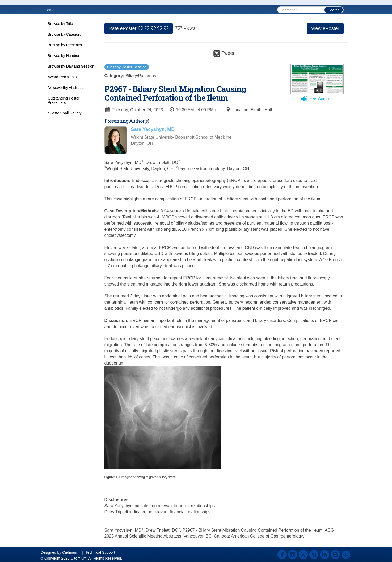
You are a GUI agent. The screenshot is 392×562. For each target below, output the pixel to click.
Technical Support (100, 552)
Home (50, 10)
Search (334, 10)
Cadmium (70, 552)
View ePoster (325, 28)
